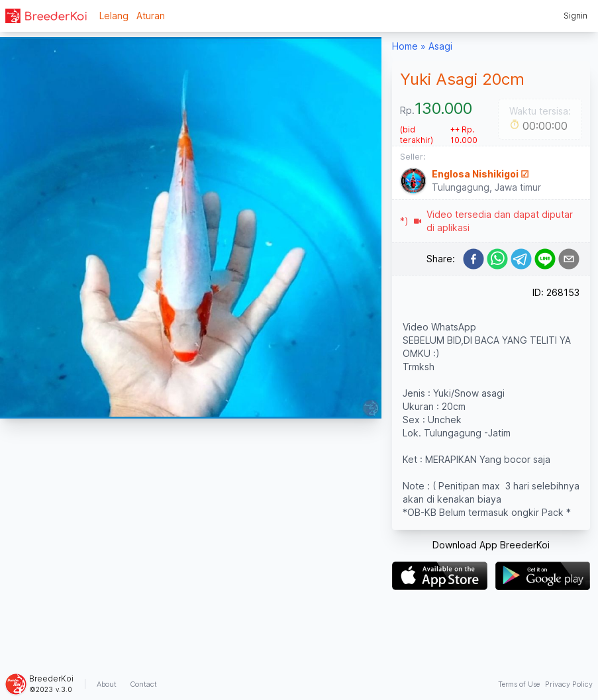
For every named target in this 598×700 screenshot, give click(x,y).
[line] (545, 259)
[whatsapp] (497, 259)
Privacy (569, 684)
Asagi (440, 46)
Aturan (151, 16)
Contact (143, 684)
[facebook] (473, 259)
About (107, 684)
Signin (575, 16)
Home (405, 46)
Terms (519, 684)
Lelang (114, 16)
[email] (569, 259)
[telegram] (521, 259)
